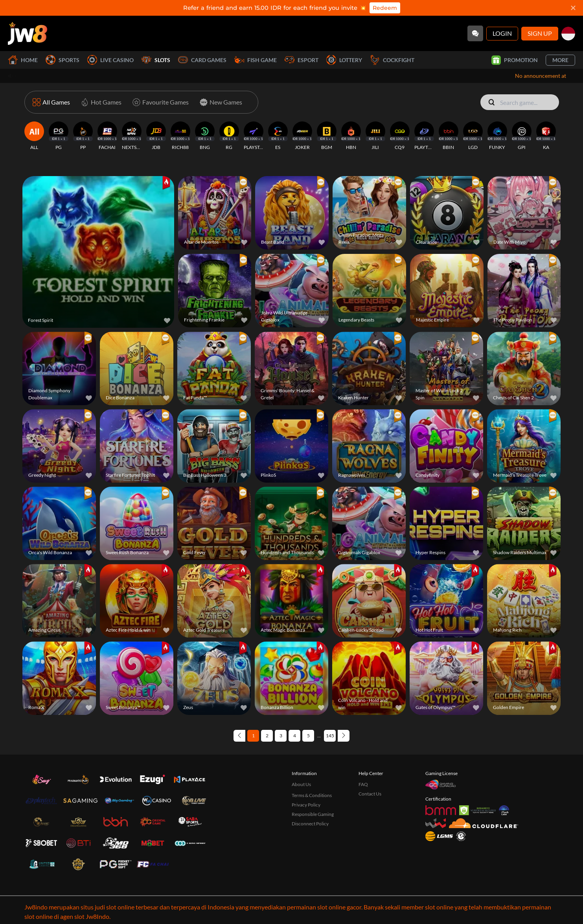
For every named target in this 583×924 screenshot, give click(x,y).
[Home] (28, 33)
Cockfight (392, 60)
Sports (63, 60)
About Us (301, 750)
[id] (568, 34)
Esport (302, 60)
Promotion (515, 60)
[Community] (475, 33)
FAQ (363, 750)
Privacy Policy (306, 771)
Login (502, 33)
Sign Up (540, 33)
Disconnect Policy (310, 790)
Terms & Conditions (312, 761)
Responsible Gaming (313, 780)
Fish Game (256, 60)
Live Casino (110, 60)
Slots (156, 60)
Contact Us (370, 760)
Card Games (202, 60)
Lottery (344, 60)
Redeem (385, 8)
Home (23, 60)
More (560, 60)
